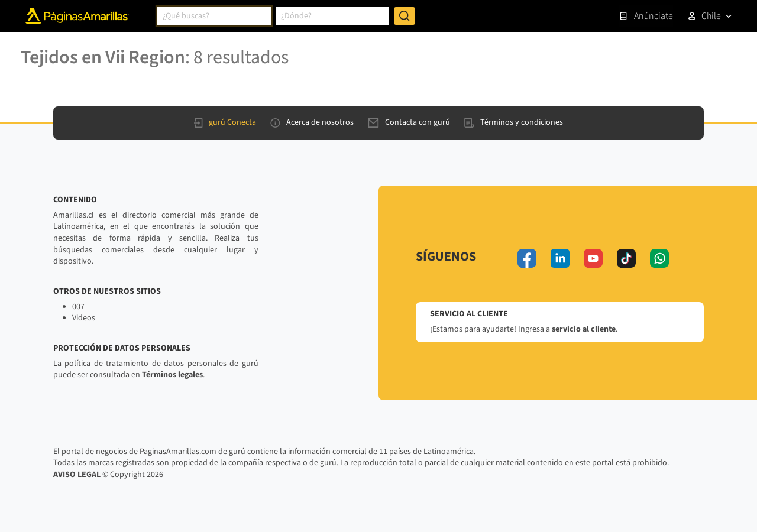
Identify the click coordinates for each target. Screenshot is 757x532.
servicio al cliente (584, 329)
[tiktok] (626, 258)
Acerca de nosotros (312, 122)
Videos (84, 318)
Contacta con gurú (409, 122)
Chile (711, 16)
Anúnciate (646, 16)
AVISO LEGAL (77, 475)
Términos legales (172, 375)
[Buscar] (405, 16)
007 (78, 307)
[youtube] (593, 258)
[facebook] (527, 258)
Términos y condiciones (514, 122)
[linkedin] (560, 258)
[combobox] (214, 16)
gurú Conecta (225, 122)
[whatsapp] (659, 258)
